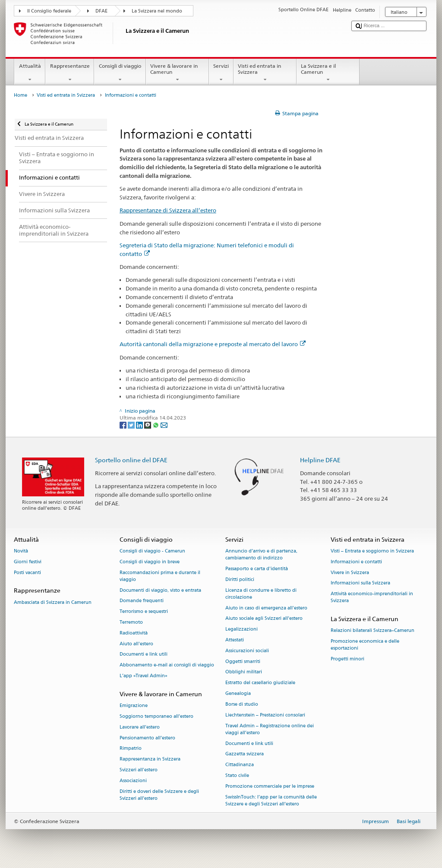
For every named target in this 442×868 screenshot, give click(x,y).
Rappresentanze (70, 73)
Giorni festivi (28, 562)
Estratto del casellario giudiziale (260, 683)
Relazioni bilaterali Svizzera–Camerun (373, 631)
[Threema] (148, 425)
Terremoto (131, 622)
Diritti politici (240, 579)
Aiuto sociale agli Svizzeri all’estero (264, 619)
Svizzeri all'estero (139, 770)
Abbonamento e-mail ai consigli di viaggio (167, 665)
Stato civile (237, 775)
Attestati (235, 640)
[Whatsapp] (156, 425)
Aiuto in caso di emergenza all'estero (266, 608)
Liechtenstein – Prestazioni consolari (265, 715)
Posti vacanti (27, 573)
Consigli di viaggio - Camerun (152, 551)
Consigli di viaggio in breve (150, 562)
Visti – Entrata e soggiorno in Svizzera (372, 551)
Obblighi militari (244, 672)
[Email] (164, 425)
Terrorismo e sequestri (144, 612)
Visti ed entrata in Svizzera (265, 73)
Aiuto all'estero (136, 644)
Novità (21, 551)
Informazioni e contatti (356, 562)
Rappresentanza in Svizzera (150, 759)
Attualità (30, 73)
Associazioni (133, 781)
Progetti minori (347, 659)
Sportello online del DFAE (131, 460)
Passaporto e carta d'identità (257, 569)
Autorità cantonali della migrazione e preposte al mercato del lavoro (213, 344)
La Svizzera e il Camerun (328, 73)
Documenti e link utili (144, 655)
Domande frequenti (142, 601)
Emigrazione (134, 706)
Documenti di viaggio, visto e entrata (160, 590)
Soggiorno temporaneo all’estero (156, 716)
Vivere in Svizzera (350, 573)
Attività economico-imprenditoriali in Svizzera (372, 598)
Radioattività (134, 633)
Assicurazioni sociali (247, 651)
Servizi (221, 73)
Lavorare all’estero (140, 727)
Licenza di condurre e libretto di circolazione (261, 594)
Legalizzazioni (242, 630)
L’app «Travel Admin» (144, 676)
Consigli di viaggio (120, 73)
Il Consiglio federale (49, 11)
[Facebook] (124, 425)
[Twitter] (132, 425)
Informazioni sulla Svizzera (360, 583)
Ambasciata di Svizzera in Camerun (53, 602)
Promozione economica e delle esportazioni (365, 645)
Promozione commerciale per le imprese (270, 786)
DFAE (101, 11)
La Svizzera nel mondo (157, 11)
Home (21, 95)
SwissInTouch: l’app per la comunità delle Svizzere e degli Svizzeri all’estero (271, 800)
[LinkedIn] (140, 425)
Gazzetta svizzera (245, 754)
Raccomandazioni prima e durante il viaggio (160, 576)
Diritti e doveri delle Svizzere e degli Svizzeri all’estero (159, 795)
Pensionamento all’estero (147, 738)
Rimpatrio (131, 749)
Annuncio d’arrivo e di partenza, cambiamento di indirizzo (261, 554)
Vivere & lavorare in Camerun (177, 73)
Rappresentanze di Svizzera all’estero (168, 210)
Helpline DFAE (320, 460)
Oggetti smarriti (243, 661)
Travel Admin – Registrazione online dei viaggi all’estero (270, 729)
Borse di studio (242, 704)
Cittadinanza (240, 765)
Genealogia (238, 694)
